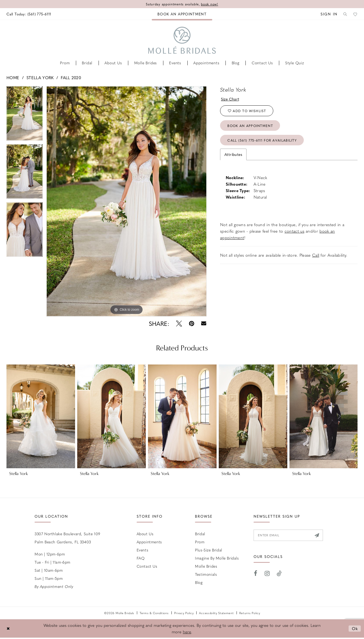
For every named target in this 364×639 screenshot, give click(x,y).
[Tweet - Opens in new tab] (179, 324)
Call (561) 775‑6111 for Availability (262, 140)
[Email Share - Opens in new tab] (204, 324)
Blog (199, 582)
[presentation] (41, 416)
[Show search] (344, 14)
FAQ (141, 558)
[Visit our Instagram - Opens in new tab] (267, 573)
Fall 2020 (71, 78)
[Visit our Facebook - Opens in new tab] (256, 573)
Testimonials (206, 574)
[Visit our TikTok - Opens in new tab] (279, 573)
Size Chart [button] (230, 99)
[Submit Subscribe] (317, 535)
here (187, 632)
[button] (327, 14)
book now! (209, 4)
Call (316, 255)
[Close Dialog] (8, 628)
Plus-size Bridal (209, 550)
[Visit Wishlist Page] (355, 14)
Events (143, 550)
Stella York (40, 78)
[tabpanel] (25, 115)
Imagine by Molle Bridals (217, 558)
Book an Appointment (250, 126)
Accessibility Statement (216, 613)
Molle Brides (206, 566)
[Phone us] (29, 14)
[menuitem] (29, 14)
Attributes (233, 154)
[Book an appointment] (182, 14)
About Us (145, 534)
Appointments (149, 542)
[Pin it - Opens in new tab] (192, 324)
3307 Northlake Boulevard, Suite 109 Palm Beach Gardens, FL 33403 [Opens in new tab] (68, 538)
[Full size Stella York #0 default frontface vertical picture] (127, 201)
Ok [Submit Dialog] (355, 628)
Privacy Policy (184, 613)
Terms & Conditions (154, 613)
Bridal (200, 534)
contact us (294, 231)
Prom (200, 542)
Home (13, 78)
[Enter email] (288, 535)
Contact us (147, 566)
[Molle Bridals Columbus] (182, 40)
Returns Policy (250, 613)
